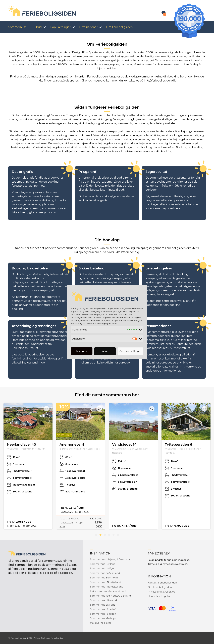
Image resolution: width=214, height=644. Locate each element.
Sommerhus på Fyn (102, 569)
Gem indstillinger (130, 351)
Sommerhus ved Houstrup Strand (110, 596)
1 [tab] (96, 535)
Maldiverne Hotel (100, 623)
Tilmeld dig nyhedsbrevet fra (166, 564)
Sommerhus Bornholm (104, 578)
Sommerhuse (17, 27)
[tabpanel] (28, 466)
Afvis (105, 351)
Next (49, 421)
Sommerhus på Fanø (103, 605)
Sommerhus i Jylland (103, 564)
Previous (7, 421)
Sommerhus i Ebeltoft (103, 609)
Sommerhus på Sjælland (105, 573)
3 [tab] (105, 535)
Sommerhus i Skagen (103, 614)
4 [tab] (109, 535)
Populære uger (60, 27)
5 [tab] (114, 535)
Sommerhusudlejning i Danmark (110, 559)
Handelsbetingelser (160, 596)
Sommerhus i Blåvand (103, 600)
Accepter (82, 351)
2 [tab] (100, 535)
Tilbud (37, 27)
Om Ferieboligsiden (119, 27)
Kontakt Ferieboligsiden (162, 583)
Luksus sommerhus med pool (108, 591)
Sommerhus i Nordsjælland (107, 587)
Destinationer (88, 27)
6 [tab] (118, 535)
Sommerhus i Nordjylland (105, 582)
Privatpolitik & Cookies (161, 592)
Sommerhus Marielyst (103, 618)
